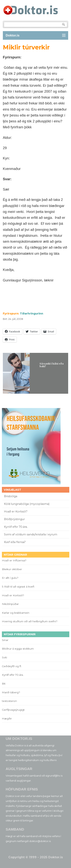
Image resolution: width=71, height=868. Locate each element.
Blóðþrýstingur (14, 519)
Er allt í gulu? (11, 578)
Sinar (5, 640)
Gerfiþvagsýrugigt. (14, 710)
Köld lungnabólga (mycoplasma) (27, 504)
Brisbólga (11, 496)
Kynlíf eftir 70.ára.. (16, 527)
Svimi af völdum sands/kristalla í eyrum (31, 534)
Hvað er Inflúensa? (14, 560)
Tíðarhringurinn (32, 314)
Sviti (4, 657)
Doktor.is (13, 35)
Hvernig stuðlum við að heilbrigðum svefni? (30, 621)
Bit (4, 684)
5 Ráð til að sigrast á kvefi (18, 587)
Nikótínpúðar (10, 604)
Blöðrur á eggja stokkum (18, 649)
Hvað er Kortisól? (16, 512)
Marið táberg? (11, 692)
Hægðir (7, 718)
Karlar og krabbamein (16, 613)
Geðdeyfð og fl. (12, 666)
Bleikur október (12, 569)
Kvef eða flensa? (15, 542)
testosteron (9, 701)
